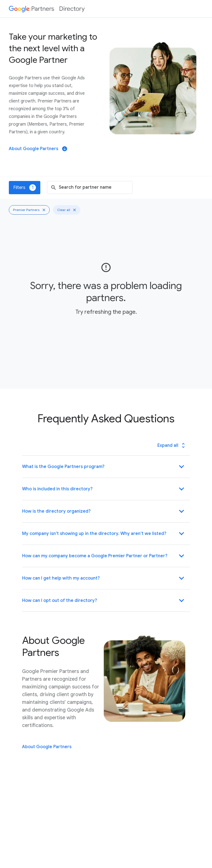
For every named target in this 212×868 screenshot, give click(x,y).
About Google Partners (38, 149)
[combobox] (94, 187)
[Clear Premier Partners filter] (44, 210)
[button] (106, 467)
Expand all (172, 445)
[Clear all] (75, 210)
